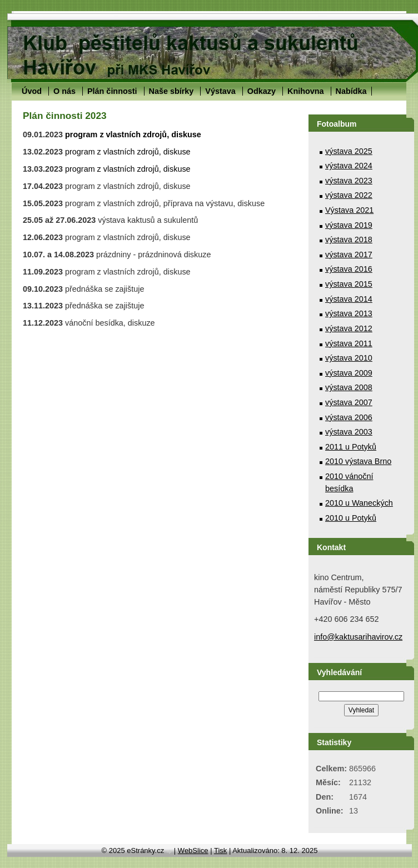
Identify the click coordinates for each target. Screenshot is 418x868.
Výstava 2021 (349, 210)
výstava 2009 (349, 373)
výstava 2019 (349, 225)
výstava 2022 (349, 195)
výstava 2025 (349, 151)
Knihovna (306, 91)
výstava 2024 (349, 166)
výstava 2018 (349, 240)
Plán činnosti (112, 91)
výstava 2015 (349, 284)
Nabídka (351, 91)
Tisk (220, 850)
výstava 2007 (349, 402)
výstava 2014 (349, 299)
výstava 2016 (349, 269)
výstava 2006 (349, 417)
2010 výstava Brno (358, 461)
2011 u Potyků (351, 447)
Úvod (32, 91)
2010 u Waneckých (359, 503)
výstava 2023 (349, 181)
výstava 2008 (349, 387)
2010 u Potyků (351, 518)
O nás (64, 91)
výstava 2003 (349, 432)
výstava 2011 (349, 343)
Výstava (220, 91)
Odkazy (262, 91)
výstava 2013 (349, 313)
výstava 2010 (349, 358)
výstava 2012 (349, 328)
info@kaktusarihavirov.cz (358, 637)
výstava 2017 (349, 255)
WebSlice (193, 850)
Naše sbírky (171, 91)
